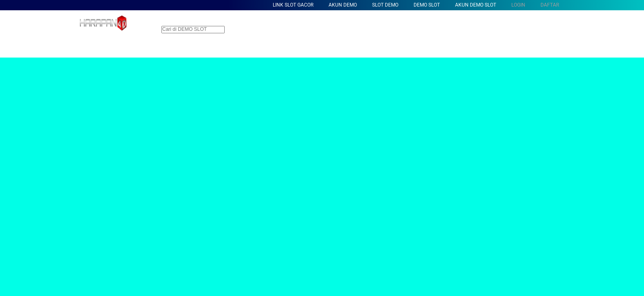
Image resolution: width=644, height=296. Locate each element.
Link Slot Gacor (293, 5)
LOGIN (518, 5)
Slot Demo (385, 5)
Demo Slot (427, 5)
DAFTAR (550, 5)
